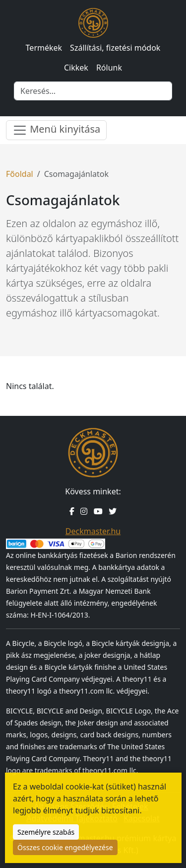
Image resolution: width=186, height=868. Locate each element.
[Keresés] (93, 91)
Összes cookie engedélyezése (65, 847)
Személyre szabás (46, 832)
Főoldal (20, 174)
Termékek (44, 48)
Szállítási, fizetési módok (115, 48)
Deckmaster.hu (93, 531)
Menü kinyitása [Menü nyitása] (56, 130)
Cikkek (76, 68)
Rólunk (109, 68)
